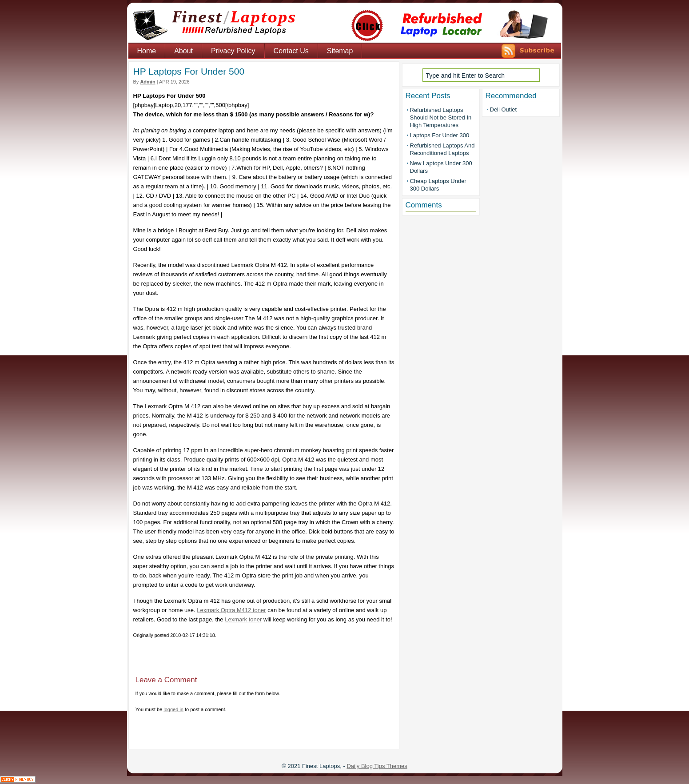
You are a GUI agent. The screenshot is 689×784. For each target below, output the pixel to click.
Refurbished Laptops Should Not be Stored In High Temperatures (441, 117)
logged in (173, 709)
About (183, 51)
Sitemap (340, 51)
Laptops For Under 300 (440, 135)
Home (147, 51)
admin (147, 82)
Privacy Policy (233, 51)
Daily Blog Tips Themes (377, 766)
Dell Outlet (504, 109)
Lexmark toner (243, 619)
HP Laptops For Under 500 (189, 71)
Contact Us (291, 51)
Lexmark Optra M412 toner (231, 610)
